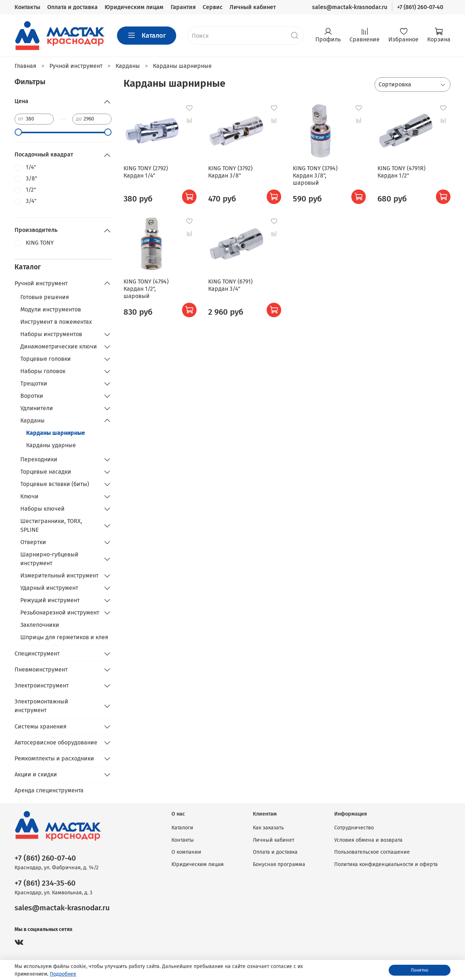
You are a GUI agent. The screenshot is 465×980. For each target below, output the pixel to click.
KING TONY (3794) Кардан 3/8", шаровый (315, 175)
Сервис (213, 7)
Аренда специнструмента (49, 790)
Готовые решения (45, 297)
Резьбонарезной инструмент (60, 612)
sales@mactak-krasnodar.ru (350, 7)
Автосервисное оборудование (56, 742)
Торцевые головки (46, 359)
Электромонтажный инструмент (41, 706)
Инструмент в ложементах (56, 322)
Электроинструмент (42, 685)
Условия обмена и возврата (368, 840)
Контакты (27, 7)
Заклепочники (40, 625)
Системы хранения (41, 726)
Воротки (32, 396)
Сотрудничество (354, 828)
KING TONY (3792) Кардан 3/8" (230, 172)
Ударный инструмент (49, 588)
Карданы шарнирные (56, 433)
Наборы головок (43, 371)
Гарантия (183, 7)
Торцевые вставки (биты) (55, 484)
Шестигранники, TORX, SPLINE (51, 525)
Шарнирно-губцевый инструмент (49, 559)
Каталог (147, 36)
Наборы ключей (43, 509)
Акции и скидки (36, 774)
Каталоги (182, 828)
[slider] (18, 132)
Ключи (29, 496)
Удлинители (37, 408)
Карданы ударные (51, 445)
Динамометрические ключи (59, 346)
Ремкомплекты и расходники (54, 758)
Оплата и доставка (72, 7)
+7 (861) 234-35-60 (45, 883)
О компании (186, 852)
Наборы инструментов (51, 334)
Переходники (39, 459)
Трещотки (34, 383)
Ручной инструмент (41, 283)
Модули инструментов (51, 309)
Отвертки (33, 542)
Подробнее (63, 974)
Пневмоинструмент (41, 669)
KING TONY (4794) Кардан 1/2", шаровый (146, 289)
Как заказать (268, 828)
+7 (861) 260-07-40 (420, 7)
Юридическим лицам (134, 7)
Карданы (33, 420)
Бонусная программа (279, 864)
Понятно (420, 970)
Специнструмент (37, 654)
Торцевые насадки (46, 472)
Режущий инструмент (50, 600)
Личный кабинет (253, 7)
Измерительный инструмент (59, 575)
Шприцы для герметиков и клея (64, 637)
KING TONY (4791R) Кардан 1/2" (401, 172)
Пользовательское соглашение (372, 852)
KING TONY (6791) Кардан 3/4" (230, 285)
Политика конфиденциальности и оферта (386, 864)
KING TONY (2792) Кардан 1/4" (146, 172)
